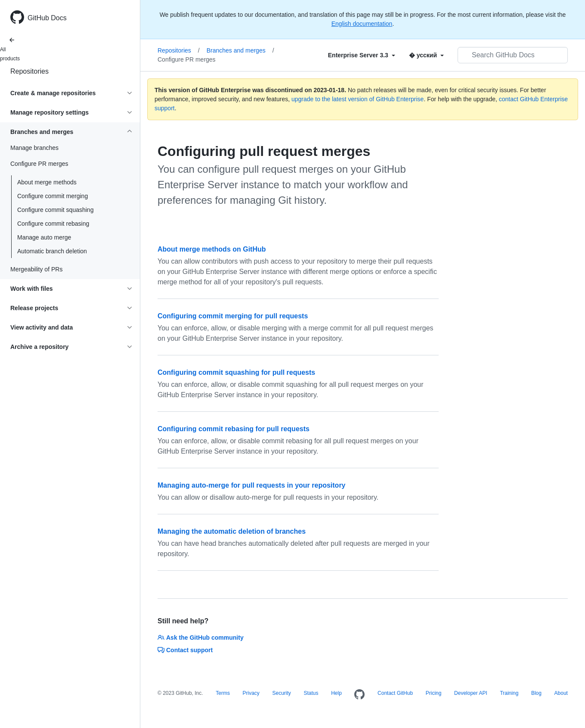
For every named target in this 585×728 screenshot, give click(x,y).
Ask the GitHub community (201, 638)
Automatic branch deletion (52, 251)
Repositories (29, 71)
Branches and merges (240, 50)
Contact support (185, 650)
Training (509, 693)
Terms (223, 693)
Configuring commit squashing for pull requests (236, 372)
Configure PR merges (187, 59)
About (561, 693)
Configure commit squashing (55, 210)
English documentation (362, 24)
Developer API (471, 693)
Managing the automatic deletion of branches (232, 531)
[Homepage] (359, 695)
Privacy (251, 693)
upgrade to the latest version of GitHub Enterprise (357, 99)
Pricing (434, 693)
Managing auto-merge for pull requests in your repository (252, 485)
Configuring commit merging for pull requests (233, 316)
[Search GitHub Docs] (513, 55)
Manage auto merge (44, 237)
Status (311, 693)
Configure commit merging (53, 196)
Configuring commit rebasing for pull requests (234, 429)
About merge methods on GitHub (212, 249)
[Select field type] (362, 55)
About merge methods (47, 182)
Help (336, 693)
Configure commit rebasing (53, 224)
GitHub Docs (47, 18)
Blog (536, 693)
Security (281, 693)
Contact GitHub (395, 693)
